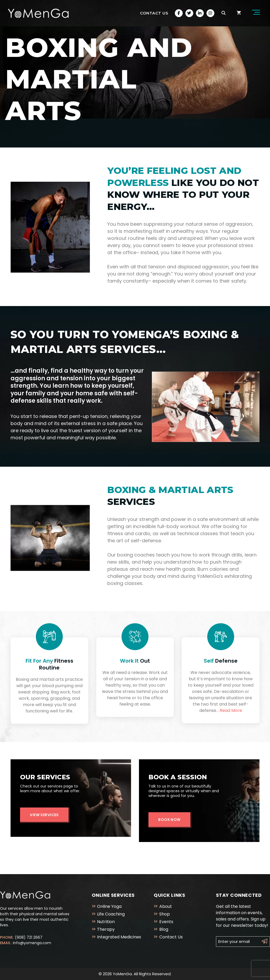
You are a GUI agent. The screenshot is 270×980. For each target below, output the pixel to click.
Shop (165, 914)
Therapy (106, 929)
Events (166, 922)
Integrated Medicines (119, 937)
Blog (164, 929)
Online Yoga (109, 906)
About (166, 906)
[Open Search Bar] (223, 13)
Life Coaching (111, 914)
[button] (254, 13)
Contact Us (154, 13)
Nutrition (106, 922)
